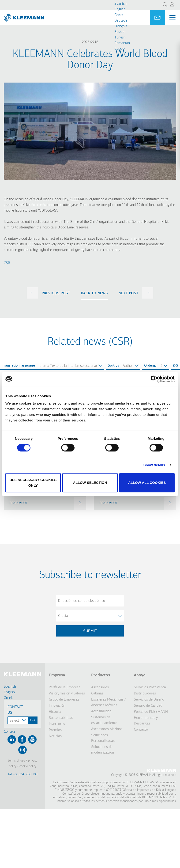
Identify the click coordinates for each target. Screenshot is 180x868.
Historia (55, 712)
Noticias (55, 736)
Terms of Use (17, 761)
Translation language (18, 366)
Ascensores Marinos (107, 729)
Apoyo (140, 675)
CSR (7, 263)
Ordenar (151, 366)
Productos (101, 675)
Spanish (120, 4)
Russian (120, 32)
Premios (55, 730)
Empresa (57, 675)
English (120, 9)
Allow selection (90, 483)
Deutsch (121, 21)
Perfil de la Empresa (65, 687)
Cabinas (97, 694)
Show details (154, 465)
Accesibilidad (101, 711)
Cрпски (120, 49)
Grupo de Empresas (64, 700)
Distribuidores (145, 694)
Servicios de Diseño (149, 700)
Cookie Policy (28, 766)
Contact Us (15, 710)
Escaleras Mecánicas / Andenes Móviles (108, 702)
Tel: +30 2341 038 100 (22, 775)
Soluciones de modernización (103, 750)
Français (121, 26)
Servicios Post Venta (150, 687)
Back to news (94, 293)
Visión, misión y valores (67, 694)
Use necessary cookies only (33, 483)
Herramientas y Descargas (146, 721)
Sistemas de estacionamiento (104, 720)
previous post (56, 293)
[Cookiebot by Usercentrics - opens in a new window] (154, 379)
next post (128, 293)
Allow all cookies (147, 483)
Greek (119, 15)
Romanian (122, 43)
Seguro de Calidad (148, 706)
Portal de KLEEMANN (151, 712)
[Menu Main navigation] (172, 17)
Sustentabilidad (61, 718)
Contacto (141, 730)
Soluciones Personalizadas (103, 738)
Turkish (120, 38)
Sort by (113, 366)
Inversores (57, 724)
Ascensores (100, 687)
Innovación (57, 706)
